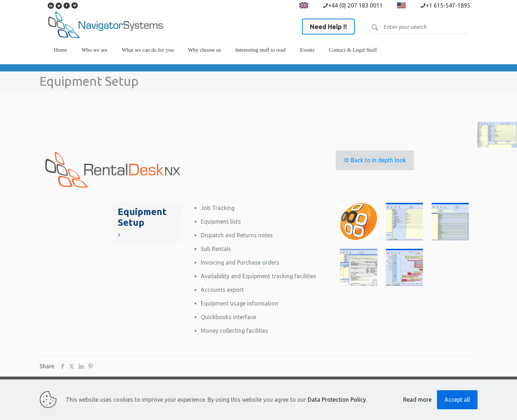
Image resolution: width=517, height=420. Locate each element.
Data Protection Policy (337, 400)
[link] (94, 61)
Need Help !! (328, 27)
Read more (417, 400)
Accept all (457, 400)
